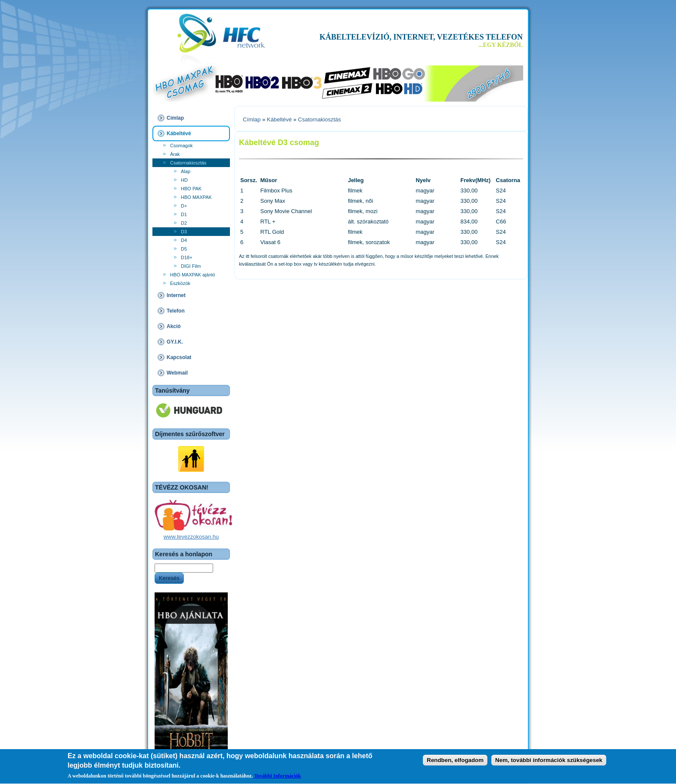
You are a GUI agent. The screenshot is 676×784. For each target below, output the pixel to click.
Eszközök (180, 283)
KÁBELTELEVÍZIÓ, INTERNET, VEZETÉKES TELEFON (421, 37)
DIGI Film (191, 266)
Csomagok (181, 146)
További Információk (277, 777)
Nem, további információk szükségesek (549, 761)
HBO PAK (191, 189)
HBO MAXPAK (196, 197)
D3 (184, 232)
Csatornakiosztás (188, 163)
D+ (184, 206)
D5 (184, 249)
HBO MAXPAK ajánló (192, 275)
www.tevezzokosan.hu (191, 537)
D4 (184, 240)
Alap (186, 171)
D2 (184, 223)
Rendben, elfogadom (455, 761)
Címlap (252, 119)
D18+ (187, 257)
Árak (175, 154)
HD (184, 180)
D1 (184, 214)
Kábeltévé (279, 119)
